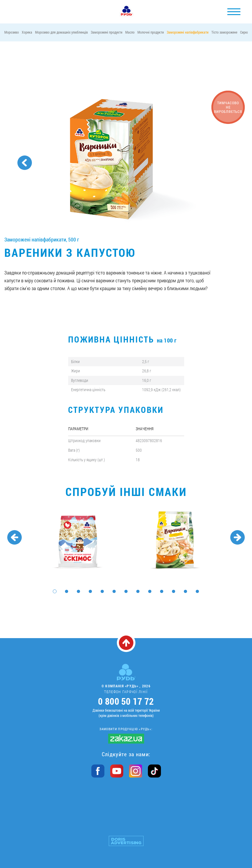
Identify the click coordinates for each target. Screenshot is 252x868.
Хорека (27, 32)
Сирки (244, 32)
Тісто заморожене (224, 32)
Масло (130, 32)
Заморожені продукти (107, 32)
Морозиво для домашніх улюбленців (61, 32)
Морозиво (12, 32)
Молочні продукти (151, 32)
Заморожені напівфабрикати (188, 32)
